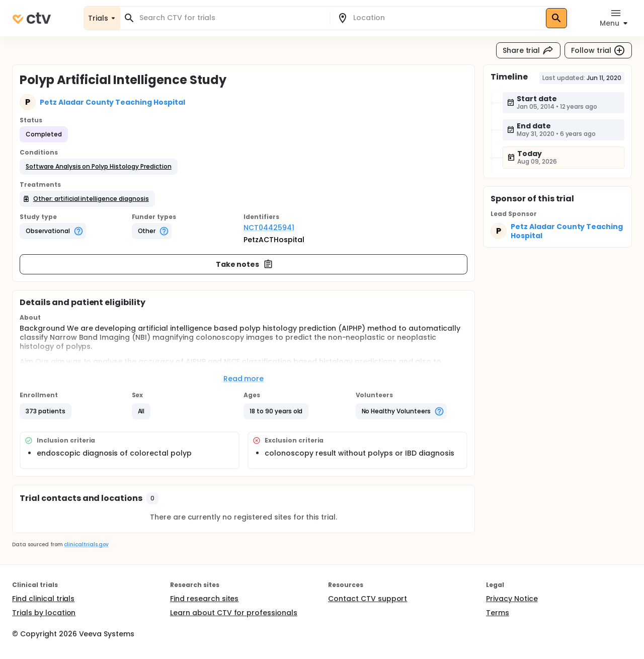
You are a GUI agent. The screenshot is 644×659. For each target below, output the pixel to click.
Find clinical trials (43, 599)
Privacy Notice (512, 599)
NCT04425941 (269, 228)
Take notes (245, 264)
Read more (244, 379)
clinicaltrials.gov (86, 544)
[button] (99, 167)
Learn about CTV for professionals (234, 613)
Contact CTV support (368, 599)
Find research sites (204, 599)
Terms (498, 613)
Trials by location (44, 613)
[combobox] (231, 18)
